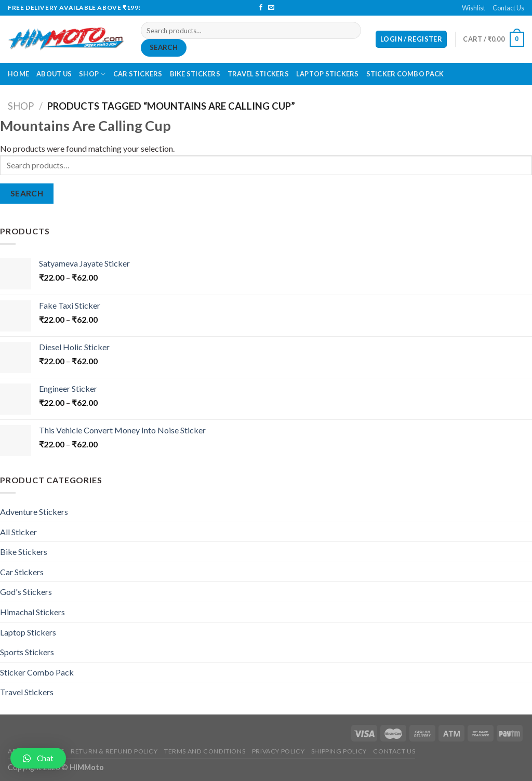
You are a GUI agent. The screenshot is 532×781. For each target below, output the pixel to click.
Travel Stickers (258, 74)
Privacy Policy (278, 751)
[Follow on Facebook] (261, 8)
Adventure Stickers (34, 512)
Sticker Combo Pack (405, 74)
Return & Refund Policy (114, 751)
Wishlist (474, 8)
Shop (92, 74)
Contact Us (508, 8)
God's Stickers (26, 592)
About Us (54, 74)
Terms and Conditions (205, 751)
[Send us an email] (271, 8)
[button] (38, 758)
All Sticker (18, 532)
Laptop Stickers (328, 74)
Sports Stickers (27, 652)
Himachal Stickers (32, 612)
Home (18, 74)
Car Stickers (138, 74)
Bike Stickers (195, 74)
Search (164, 47)
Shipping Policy (339, 751)
